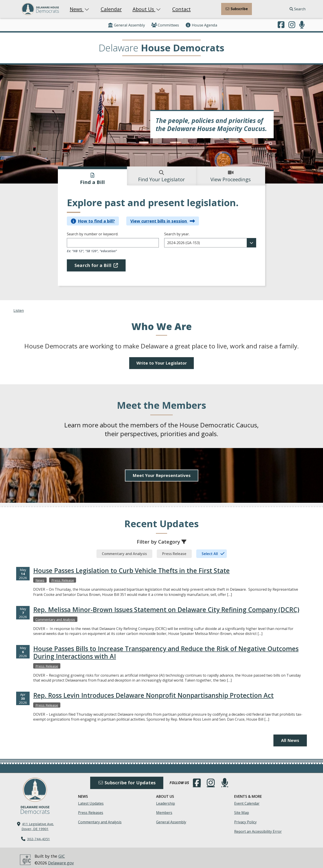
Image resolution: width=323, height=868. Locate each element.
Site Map (242, 809)
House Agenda (201, 25)
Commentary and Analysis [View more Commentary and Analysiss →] (55, 615)
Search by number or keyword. (93, 234)
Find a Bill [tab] (92, 179)
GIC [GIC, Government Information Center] (62, 852)
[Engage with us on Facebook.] (281, 25)
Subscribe (237, 9)
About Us (147, 9)
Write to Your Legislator (161, 363)
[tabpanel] (161, 237)
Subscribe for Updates (127, 779)
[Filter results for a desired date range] (210, 243)
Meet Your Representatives (161, 471)
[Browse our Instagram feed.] (292, 25)
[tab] (124, 550)
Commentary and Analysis (100, 818)
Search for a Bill (96, 265)
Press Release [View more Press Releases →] (63, 576)
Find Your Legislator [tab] (161, 176)
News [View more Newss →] (40, 576)
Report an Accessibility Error (258, 828)
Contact (181, 9)
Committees (165, 25)
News (80, 9)
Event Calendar (247, 800)
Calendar (111, 9)
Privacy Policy (245, 818)
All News (289, 736)
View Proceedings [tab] (231, 176)
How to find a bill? (93, 221)
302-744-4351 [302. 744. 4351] (39, 835)
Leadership (166, 800)
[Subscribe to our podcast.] (302, 25)
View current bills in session (163, 221)
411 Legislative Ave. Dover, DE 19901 (38, 822)
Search (298, 9)
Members (164, 809)
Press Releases (91, 809)
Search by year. (177, 234)
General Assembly (126, 25)
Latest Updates (91, 800)
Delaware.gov (61, 859)
